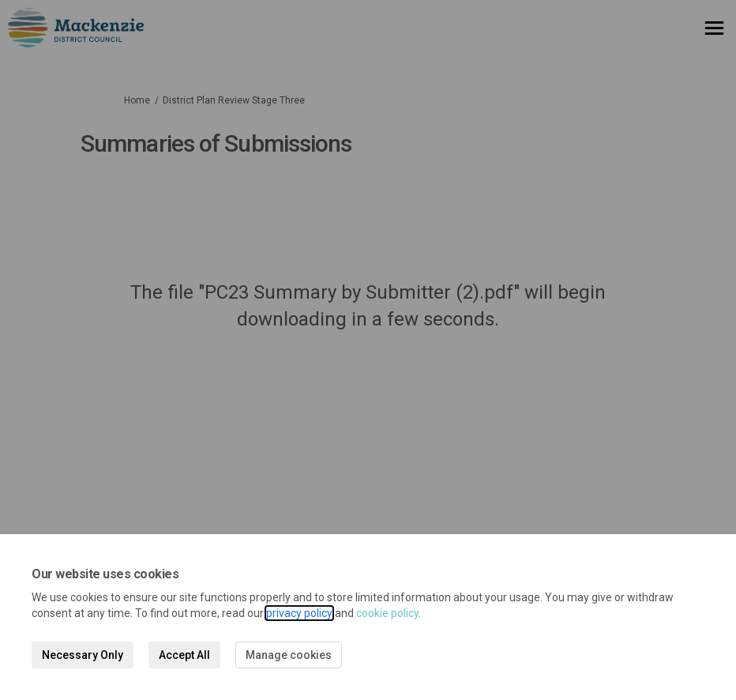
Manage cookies (289, 655)
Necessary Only (83, 655)
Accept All (184, 655)
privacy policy (299, 613)
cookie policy (387, 613)
